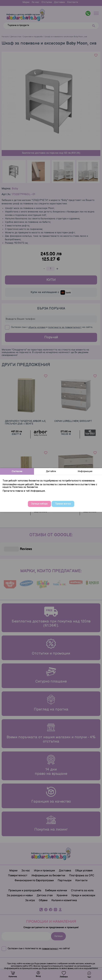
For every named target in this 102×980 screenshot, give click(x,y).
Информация (85, 471)
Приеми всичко (63, 504)
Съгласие (17, 471)
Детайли (51, 471)
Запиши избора (39, 504)
